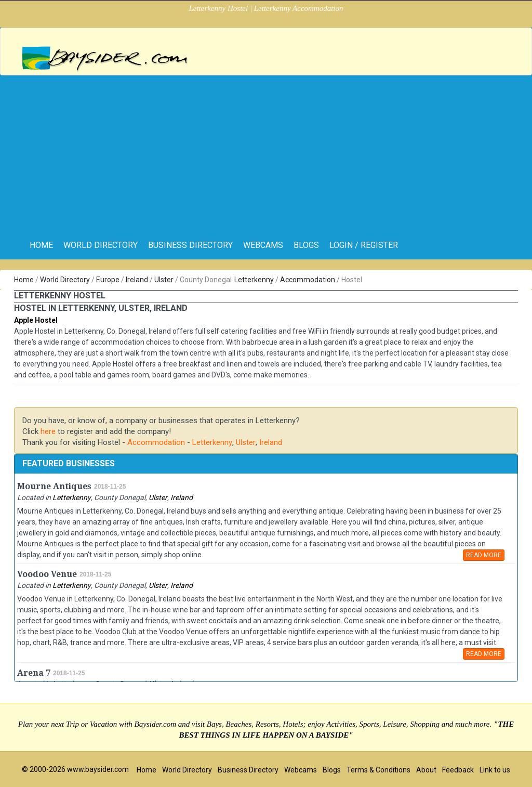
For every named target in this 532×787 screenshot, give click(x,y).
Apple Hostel (36, 320)
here (48, 431)
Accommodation (308, 280)
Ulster (164, 280)
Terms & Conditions (378, 770)
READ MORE (484, 555)
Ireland (137, 280)
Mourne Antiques (54, 486)
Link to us (495, 770)
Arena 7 (34, 673)
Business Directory (190, 245)
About (426, 770)
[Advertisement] (266, 153)
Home (24, 280)
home (41, 245)
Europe (108, 280)
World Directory (101, 245)
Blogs (306, 245)
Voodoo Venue (47, 574)
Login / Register (364, 245)
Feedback (458, 770)
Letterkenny (254, 280)
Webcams (263, 245)
